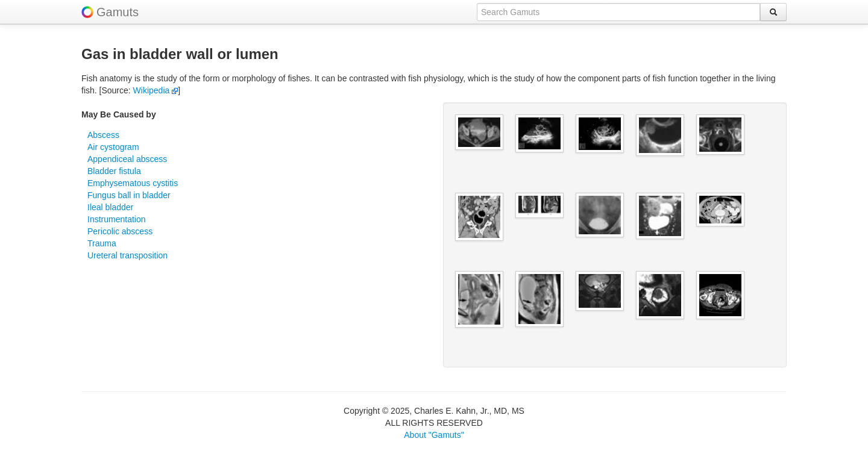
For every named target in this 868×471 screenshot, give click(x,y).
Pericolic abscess (120, 231)
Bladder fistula (114, 171)
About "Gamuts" (434, 435)
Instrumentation (117, 219)
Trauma (102, 243)
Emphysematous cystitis (133, 183)
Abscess (103, 135)
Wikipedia (156, 90)
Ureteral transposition (127, 255)
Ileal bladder (110, 207)
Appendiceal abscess (127, 159)
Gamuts (118, 12)
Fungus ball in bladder (129, 195)
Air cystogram (113, 147)
